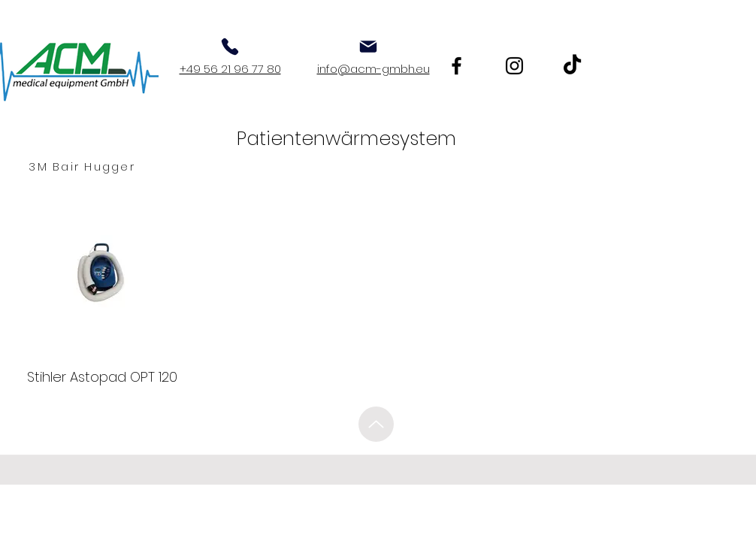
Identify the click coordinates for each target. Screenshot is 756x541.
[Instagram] (514, 66)
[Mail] (368, 47)
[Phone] (230, 47)
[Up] (376, 424)
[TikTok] (572, 66)
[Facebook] (457, 66)
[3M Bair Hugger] (82, 167)
